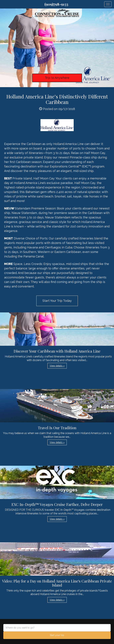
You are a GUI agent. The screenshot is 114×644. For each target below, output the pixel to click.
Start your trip (57, 635)
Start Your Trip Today (57, 301)
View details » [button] (57, 366)
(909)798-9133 (56, 4)
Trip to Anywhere (57, 78)
